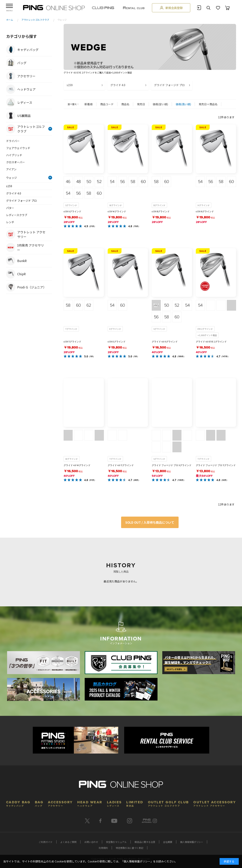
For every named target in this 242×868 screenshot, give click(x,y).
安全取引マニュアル (116, 842)
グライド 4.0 (118, 85)
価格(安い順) (160, 104)
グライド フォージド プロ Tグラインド (216, 465)
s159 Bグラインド (161, 211)
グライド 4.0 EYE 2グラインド (211, 342)
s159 (70, 85)
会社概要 (168, 842)
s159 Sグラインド (72, 211)
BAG (39, 803)
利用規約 (103, 848)
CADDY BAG (18, 803)
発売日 (141, 104)
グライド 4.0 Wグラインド (77, 465)
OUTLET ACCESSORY (215, 803)
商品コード (107, 104)
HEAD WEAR (90, 803)
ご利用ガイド (46, 842)
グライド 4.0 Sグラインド (165, 342)
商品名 (125, 104)
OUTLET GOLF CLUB (168, 803)
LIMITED (135, 803)
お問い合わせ (91, 842)
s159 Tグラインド (73, 342)
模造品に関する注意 (145, 842)
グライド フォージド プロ (169, 85)
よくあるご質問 (68, 842)
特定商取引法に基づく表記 (130, 848)
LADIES (114, 803)
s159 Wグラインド (117, 211)
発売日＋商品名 (208, 104)
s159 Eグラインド (117, 342)
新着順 (89, 104)
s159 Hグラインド (205, 211)
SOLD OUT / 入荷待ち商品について (150, 522)
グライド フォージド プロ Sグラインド (172, 465)
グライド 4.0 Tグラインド (121, 465)
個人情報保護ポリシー (192, 842)
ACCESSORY (60, 803)
